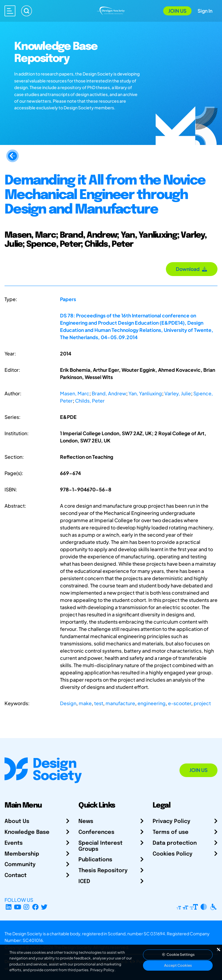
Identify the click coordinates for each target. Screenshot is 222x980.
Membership (22, 854)
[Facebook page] (35, 907)
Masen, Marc (75, 393)
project (202, 703)
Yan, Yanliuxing (145, 393)
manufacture (120, 703)
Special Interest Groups (100, 846)
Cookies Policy (173, 854)
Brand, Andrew (109, 393)
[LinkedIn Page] (9, 907)
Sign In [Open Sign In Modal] (205, 11)
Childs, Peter (90, 401)
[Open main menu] (10, 11)
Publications (95, 860)
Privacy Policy (171, 821)
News (86, 821)
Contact (16, 876)
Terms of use (171, 832)
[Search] (27, 11)
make (85, 703)
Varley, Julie (178, 393)
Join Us (177, 11)
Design (68, 703)
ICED (84, 882)
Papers (68, 299)
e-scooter (180, 703)
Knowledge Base (27, 832)
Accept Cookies (178, 965)
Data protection (175, 843)
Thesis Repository (103, 871)
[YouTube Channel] (18, 907)
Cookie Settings (178, 954)
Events (14, 843)
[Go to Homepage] (111, 10)
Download (192, 269)
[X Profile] (44, 907)
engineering (152, 703)
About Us (17, 821)
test (99, 703)
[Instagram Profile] (26, 907)
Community (20, 865)
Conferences (96, 832)
